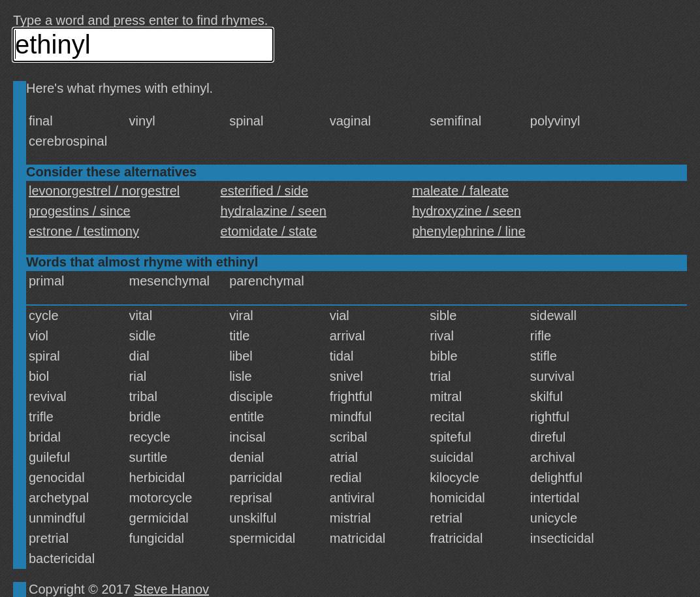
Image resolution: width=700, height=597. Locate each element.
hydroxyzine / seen (467, 211)
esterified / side (265, 191)
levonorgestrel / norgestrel (104, 191)
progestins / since (80, 211)
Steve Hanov (172, 589)
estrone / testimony (84, 231)
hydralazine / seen (274, 211)
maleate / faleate (460, 191)
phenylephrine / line (469, 231)
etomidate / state (269, 231)
